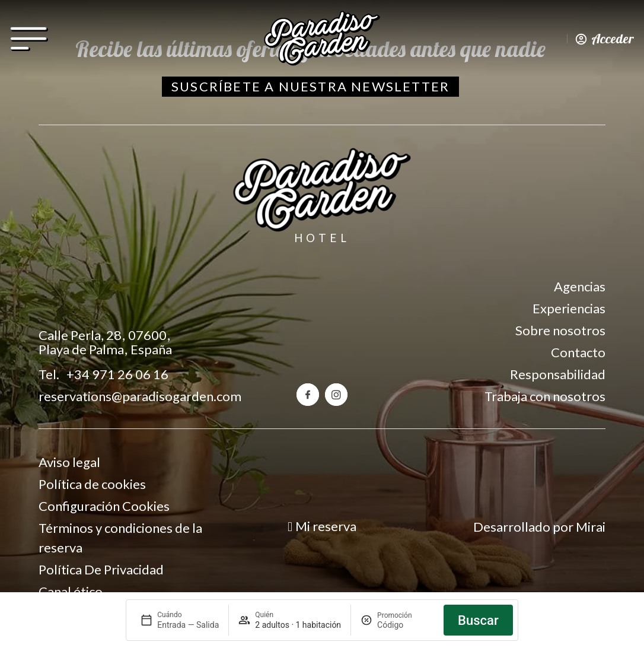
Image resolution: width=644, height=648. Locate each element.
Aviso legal (69, 462)
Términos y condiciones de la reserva (120, 538)
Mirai (591, 527)
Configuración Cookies (104, 506)
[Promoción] (406, 625)
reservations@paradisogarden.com (140, 396)
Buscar (478, 620)
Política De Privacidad (101, 569)
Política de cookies (92, 484)
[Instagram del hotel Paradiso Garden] (336, 395)
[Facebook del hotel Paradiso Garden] (308, 395)
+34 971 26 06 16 (117, 374)
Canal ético (71, 591)
